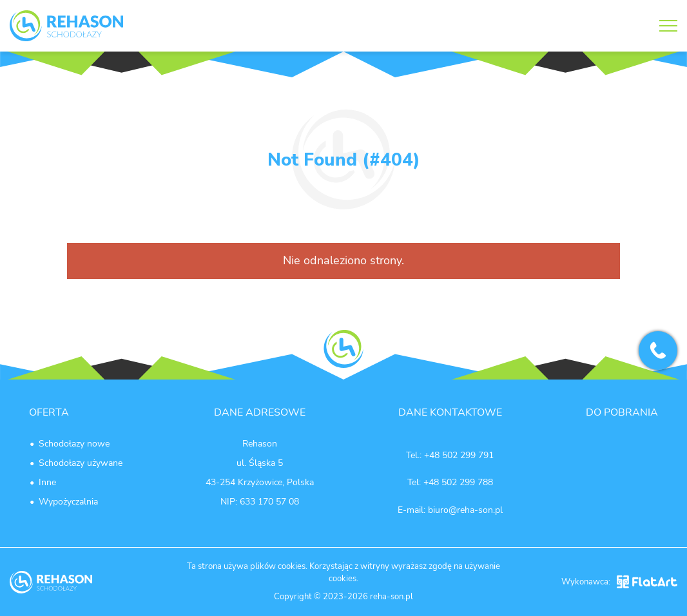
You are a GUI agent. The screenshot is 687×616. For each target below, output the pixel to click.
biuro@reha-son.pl (465, 510)
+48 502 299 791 (459, 455)
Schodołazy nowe (74, 444)
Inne (47, 482)
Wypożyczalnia (68, 502)
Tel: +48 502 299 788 (450, 482)
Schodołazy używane (81, 463)
